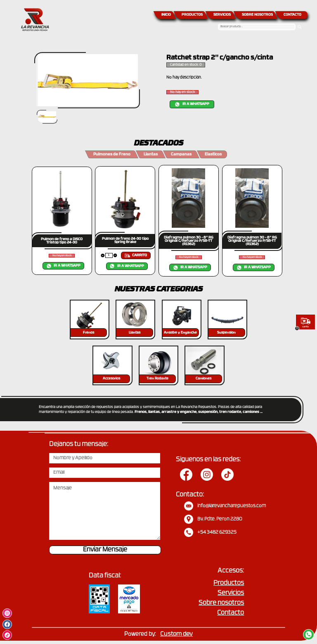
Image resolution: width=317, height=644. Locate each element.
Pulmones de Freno (112, 154)
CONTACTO (292, 15)
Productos (229, 583)
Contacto (231, 613)
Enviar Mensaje (105, 550)
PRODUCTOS (192, 15)
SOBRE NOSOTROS (257, 15)
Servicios (231, 593)
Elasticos (213, 154)
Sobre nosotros (221, 603)
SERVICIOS (222, 15)
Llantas (151, 154)
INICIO (166, 15)
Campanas (181, 154)
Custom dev (176, 634)
